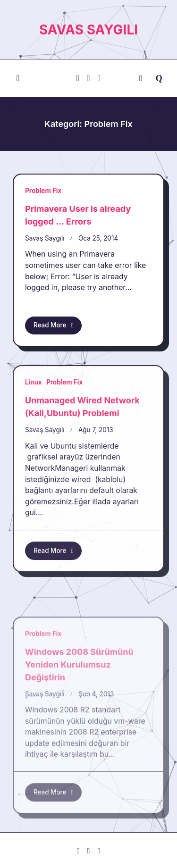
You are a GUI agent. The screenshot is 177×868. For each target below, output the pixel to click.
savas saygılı (88, 30)
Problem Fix (43, 191)
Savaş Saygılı (45, 238)
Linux (34, 460)
